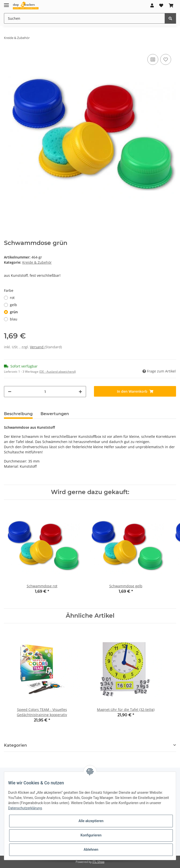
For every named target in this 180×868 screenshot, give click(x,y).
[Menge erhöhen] (80, 392)
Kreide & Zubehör (37, 262)
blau (14, 319)
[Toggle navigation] (6, 3)
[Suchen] (84, 18)
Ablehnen (91, 850)
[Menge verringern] (10, 392)
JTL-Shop (98, 862)
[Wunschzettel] (161, 5)
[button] (152, 5)
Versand (37, 347)
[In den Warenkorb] (135, 391)
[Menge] (45, 392)
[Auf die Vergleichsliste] (153, 59)
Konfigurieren (91, 835)
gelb (13, 305)
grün (14, 312)
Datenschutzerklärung (25, 808)
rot (12, 298)
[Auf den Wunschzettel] (166, 59)
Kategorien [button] (15, 745)
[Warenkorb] (171, 5)
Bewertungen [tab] (55, 414)
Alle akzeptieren (91, 821)
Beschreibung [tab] (18, 414)
